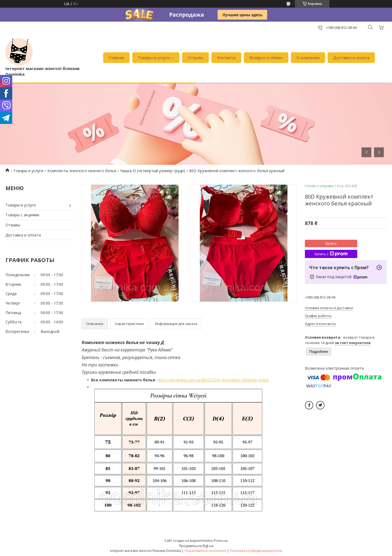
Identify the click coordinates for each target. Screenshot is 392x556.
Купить (331, 243)
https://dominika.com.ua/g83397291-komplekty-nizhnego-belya (213, 380)
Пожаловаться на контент (205, 551)
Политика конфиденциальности (256, 551)
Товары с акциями (22, 215)
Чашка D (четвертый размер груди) (153, 171)
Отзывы (195, 57)
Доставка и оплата (351, 57)
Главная (116, 57)
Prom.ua (221, 540)
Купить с (331, 254)
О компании (308, 57)
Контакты (226, 57)
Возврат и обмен (266, 57)
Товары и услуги (154, 57)
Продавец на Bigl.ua (196, 546)
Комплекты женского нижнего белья (82, 171)
